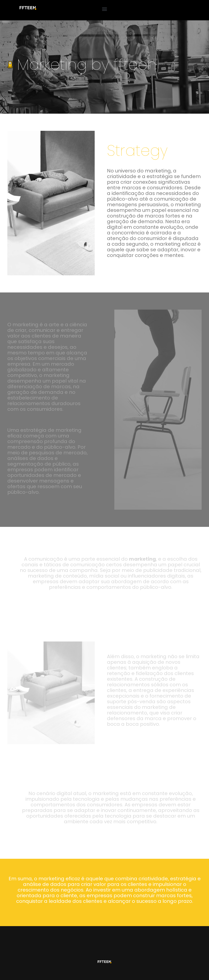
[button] (105, 9)
